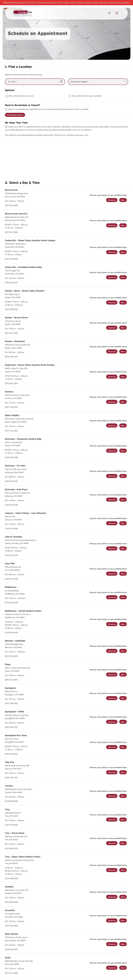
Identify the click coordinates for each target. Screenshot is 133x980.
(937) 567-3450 (11, 333)
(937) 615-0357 (11, 680)
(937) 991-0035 (11, 481)
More (123, 200)
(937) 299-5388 (11, 457)
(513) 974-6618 (11, 632)
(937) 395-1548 (11, 505)
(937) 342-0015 (11, 754)
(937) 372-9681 (11, 973)
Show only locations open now (21, 96)
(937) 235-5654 (11, 431)
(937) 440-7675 (11, 848)
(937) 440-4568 (11, 878)
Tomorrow (112, 200)
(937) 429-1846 (11, 205)
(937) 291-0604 (11, 259)
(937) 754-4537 (11, 407)
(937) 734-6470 (11, 357)
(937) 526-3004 (11, 926)
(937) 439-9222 (11, 282)
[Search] (110, 13)
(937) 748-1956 (11, 703)
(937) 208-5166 (11, 309)
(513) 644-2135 (11, 949)
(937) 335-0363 (11, 825)
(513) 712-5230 (11, 555)
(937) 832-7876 (11, 383)
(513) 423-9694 (11, 603)
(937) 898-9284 (11, 902)
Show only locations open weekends (87, 96)
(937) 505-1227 (11, 727)
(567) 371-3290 (11, 579)
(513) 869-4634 (11, 801)
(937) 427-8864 (11, 232)
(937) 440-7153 (11, 777)
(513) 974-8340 (11, 528)
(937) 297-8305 (11, 656)
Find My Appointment (15, 115)
